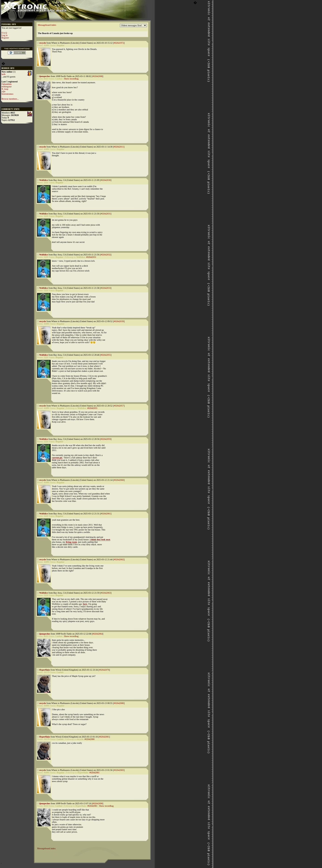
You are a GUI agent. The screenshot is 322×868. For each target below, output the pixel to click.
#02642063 (106, 593)
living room (71, 542)
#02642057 (119, 406)
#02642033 (106, 288)
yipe (3, 91)
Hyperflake (45, 670)
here (85, 604)
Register (5, 38)
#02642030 (106, 180)
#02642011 (119, 147)
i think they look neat (100, 540)
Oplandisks (7, 84)
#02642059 (106, 439)
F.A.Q (4, 33)
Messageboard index (47, 25)
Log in (4, 35)
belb (3, 74)
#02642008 (97, 76)
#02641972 (119, 43)
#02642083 (119, 770)
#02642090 (97, 803)
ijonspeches (45, 76)
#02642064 (97, 634)
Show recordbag (71, 79)
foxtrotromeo (7, 94)
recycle (43, 43)
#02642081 (104, 737)
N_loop (5, 89)
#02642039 (119, 321)
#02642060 (119, 480)
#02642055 (106, 355)
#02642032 (106, 255)
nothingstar (7, 87)
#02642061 (106, 514)
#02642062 (119, 559)
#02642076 (104, 670)
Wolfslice (43, 180)
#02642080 (119, 703)
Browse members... (10, 99)
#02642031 (106, 214)
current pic (57, 458)
